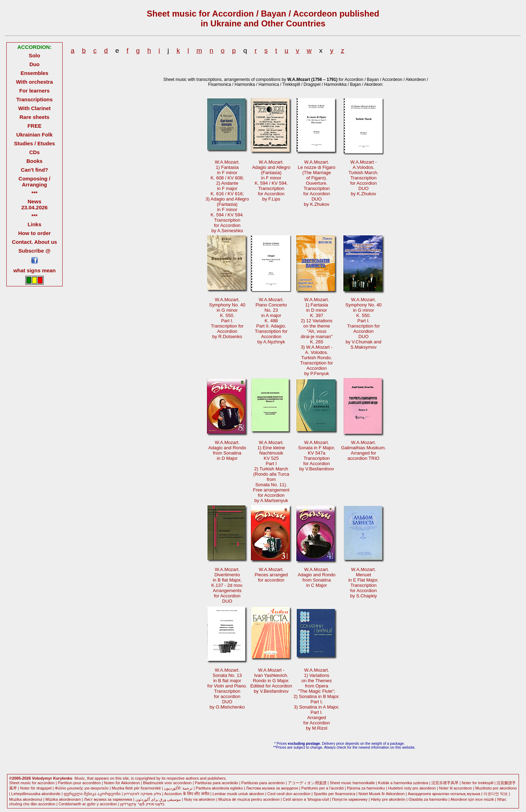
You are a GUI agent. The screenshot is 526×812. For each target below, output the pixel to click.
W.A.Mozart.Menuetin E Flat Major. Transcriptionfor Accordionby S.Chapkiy (363, 583)
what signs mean (35, 270)
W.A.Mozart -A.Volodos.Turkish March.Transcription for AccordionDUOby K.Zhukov (364, 178)
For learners (35, 91)
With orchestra (35, 82)
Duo (34, 64)
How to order (34, 233)
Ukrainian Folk (34, 135)
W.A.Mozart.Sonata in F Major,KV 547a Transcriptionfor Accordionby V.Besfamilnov (316, 456)
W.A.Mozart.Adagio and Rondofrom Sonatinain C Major (316, 577)
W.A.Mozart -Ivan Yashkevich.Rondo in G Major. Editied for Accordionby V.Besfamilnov (271, 681)
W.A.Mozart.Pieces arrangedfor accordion (271, 575)
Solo (34, 55)
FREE (34, 126)
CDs (34, 152)
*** (34, 193)
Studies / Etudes (34, 143)
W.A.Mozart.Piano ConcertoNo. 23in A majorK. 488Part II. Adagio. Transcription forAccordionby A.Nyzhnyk (271, 321)
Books (34, 161)
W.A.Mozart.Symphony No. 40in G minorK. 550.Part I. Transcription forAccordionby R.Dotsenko (227, 318)
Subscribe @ (34, 251)
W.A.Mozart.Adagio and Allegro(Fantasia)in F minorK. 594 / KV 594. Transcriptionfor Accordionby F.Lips (271, 180)
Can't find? (34, 170)
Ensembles (34, 73)
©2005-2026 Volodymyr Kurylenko (41, 778)
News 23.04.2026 (34, 204)
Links (34, 224)
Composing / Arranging (35, 182)
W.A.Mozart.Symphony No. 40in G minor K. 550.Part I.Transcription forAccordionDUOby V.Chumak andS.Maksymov (364, 323)
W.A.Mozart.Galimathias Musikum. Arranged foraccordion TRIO (363, 450)
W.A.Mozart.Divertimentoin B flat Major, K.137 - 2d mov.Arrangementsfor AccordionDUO (227, 585)
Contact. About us (34, 242)
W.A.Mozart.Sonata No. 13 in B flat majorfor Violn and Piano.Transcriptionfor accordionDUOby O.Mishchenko (227, 689)
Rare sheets (35, 117)
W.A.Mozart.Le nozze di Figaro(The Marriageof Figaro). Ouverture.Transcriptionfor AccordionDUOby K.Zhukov (317, 183)
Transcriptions (34, 99)
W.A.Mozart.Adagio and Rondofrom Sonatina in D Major (227, 450)
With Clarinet (34, 108)
